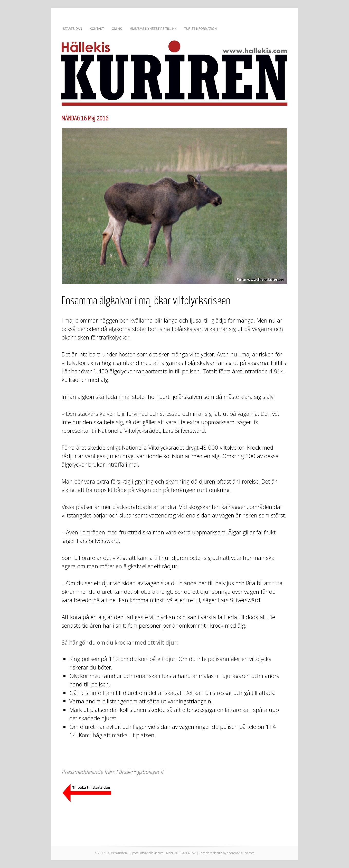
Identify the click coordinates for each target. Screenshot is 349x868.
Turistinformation (200, 29)
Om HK (117, 29)
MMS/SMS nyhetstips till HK (153, 29)
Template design (211, 853)
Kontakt (97, 29)
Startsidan (73, 29)
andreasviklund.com (241, 853)
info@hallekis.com (152, 853)
